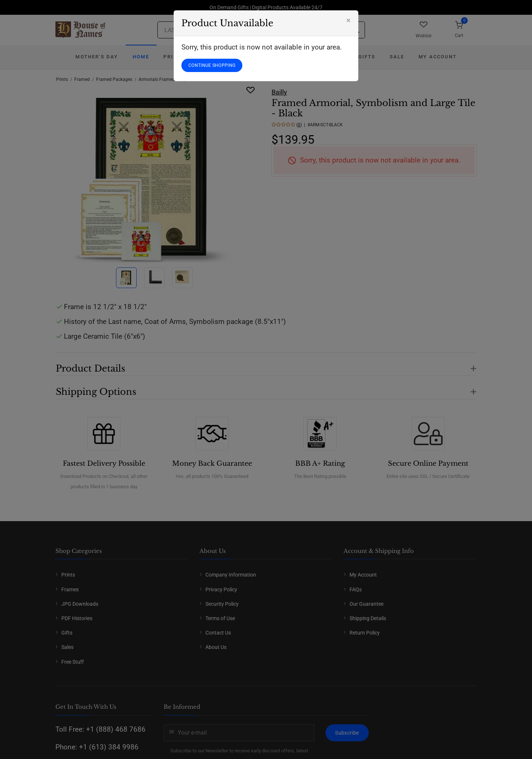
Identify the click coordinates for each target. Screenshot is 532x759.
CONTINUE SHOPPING (212, 65)
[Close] (348, 20)
